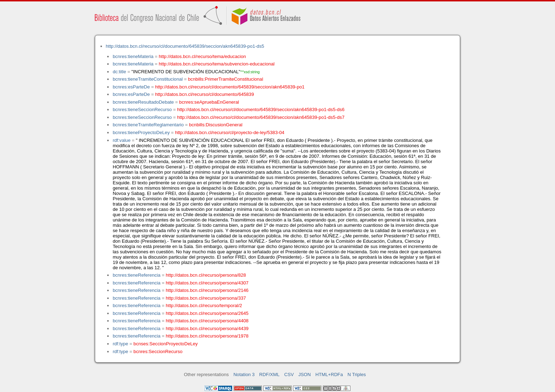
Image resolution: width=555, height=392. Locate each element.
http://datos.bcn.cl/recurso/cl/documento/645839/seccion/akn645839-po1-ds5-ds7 (261, 117)
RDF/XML (269, 374)
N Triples (357, 374)
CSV (289, 374)
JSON (305, 374)
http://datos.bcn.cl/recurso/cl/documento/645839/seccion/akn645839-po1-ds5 (185, 46)
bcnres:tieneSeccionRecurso (142, 109)
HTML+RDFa (329, 374)
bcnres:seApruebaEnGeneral (209, 102)
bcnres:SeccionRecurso (158, 351)
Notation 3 (244, 374)
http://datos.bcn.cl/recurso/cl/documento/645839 (204, 94)
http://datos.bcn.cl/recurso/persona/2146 (207, 290)
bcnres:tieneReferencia (136, 275)
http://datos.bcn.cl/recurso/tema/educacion (202, 56)
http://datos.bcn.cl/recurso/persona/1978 (207, 336)
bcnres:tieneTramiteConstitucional (148, 79)
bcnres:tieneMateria (133, 56)
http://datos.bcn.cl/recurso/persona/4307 (207, 283)
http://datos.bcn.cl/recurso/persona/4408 (207, 321)
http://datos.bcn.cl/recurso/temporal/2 (204, 305)
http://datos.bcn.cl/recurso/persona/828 (206, 275)
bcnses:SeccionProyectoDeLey (165, 344)
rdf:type (120, 344)
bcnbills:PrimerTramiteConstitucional (225, 79)
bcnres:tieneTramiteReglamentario (148, 125)
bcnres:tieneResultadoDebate (143, 102)
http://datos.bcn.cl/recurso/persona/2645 (207, 313)
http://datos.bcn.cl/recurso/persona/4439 (207, 328)
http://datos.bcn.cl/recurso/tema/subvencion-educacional (217, 64)
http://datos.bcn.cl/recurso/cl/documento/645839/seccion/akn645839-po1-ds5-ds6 (261, 109)
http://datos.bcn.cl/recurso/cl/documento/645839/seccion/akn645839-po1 (230, 87)
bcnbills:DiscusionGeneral (216, 125)
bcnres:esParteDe (131, 87)
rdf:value (121, 140)
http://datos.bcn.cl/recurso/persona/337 (206, 298)
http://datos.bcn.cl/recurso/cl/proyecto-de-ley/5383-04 (230, 132)
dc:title (119, 72)
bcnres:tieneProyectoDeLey (141, 132)
